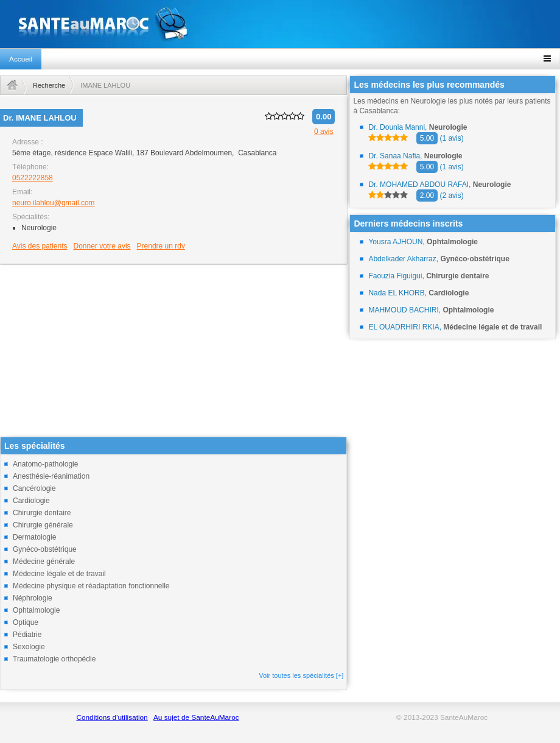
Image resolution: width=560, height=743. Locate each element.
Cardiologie (31, 501)
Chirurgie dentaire (42, 513)
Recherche (49, 85)
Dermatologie (34, 537)
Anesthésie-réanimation (51, 476)
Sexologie (29, 647)
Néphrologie (33, 598)
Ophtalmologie (36, 610)
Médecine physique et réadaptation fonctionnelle (91, 586)
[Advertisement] (173, 351)
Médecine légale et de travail (59, 574)
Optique (26, 622)
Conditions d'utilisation (112, 717)
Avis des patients (40, 246)
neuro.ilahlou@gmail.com (54, 203)
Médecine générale (44, 562)
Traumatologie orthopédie (54, 659)
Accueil (21, 59)
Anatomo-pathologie (45, 464)
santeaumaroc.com (280, 24)
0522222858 (33, 178)
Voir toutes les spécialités (301, 675)
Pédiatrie (27, 635)
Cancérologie (34, 488)
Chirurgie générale (43, 525)
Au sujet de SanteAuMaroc (196, 717)
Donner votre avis (102, 246)
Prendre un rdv (161, 246)
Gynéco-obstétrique (45, 549)
